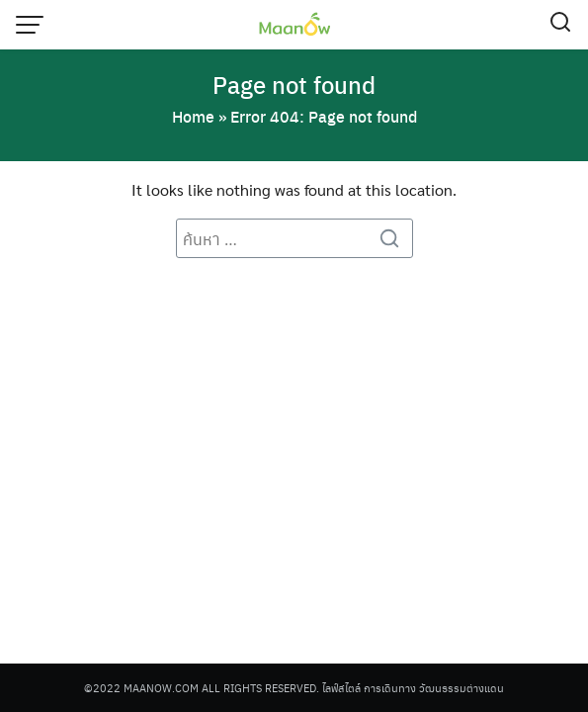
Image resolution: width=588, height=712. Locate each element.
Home (193, 116)
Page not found (294, 84)
